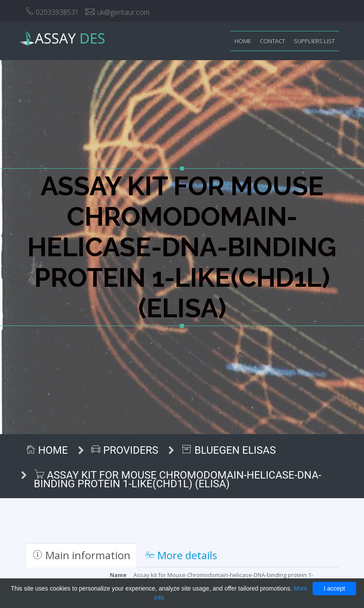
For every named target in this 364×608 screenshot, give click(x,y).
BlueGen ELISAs (229, 450)
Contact (272, 41)
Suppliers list (314, 41)
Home (243, 41)
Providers (125, 450)
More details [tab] (181, 555)
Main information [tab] (81, 555)
